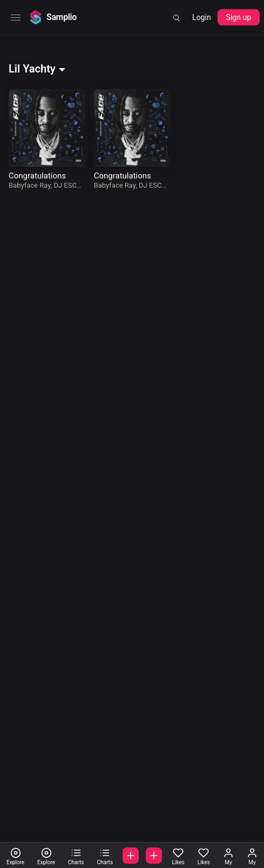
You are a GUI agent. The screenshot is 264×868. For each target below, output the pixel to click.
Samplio (62, 17)
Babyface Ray (30, 185)
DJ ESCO (67, 185)
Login (202, 17)
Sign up (239, 17)
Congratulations (37, 176)
